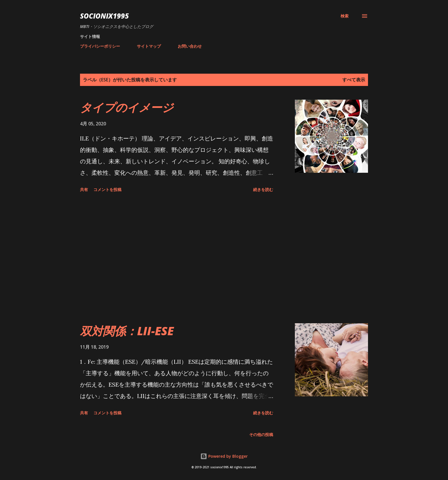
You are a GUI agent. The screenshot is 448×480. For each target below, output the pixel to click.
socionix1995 (104, 16)
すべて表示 (354, 80)
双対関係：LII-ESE (127, 331)
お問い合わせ (190, 46)
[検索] (345, 16)
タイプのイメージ (127, 107)
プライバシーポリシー (100, 46)
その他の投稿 (261, 434)
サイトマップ (149, 46)
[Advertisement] (177, 259)
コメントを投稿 (107, 189)
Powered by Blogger (224, 456)
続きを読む (263, 189)
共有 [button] (84, 189)
